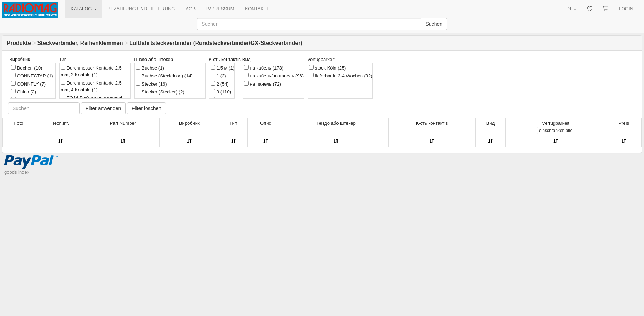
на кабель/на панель (274, 76)
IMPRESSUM (220, 9)
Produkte (19, 43)
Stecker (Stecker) (160, 92)
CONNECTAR (32, 76)
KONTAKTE (257, 9)
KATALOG (84, 9)
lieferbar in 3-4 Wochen (341, 76)
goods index (17, 172)
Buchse (150, 68)
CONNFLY (28, 84)
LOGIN (626, 9)
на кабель (264, 68)
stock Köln (327, 68)
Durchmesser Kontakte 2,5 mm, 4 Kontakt (91, 86)
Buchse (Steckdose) (164, 76)
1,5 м (222, 68)
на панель (263, 84)
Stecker (151, 84)
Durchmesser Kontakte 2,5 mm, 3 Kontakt (91, 71)
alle (556, 131)
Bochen (27, 68)
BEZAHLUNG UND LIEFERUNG (141, 9)
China (24, 92)
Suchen (434, 24)
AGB (190, 9)
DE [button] (571, 9)
